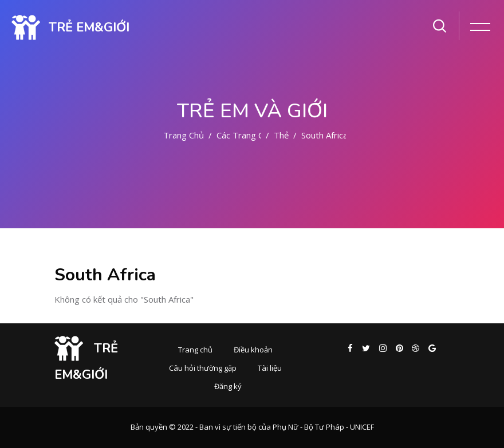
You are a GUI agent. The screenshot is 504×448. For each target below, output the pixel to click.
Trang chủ (184, 135)
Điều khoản (253, 350)
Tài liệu (270, 368)
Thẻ (281, 135)
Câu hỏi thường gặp (203, 368)
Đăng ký (228, 386)
